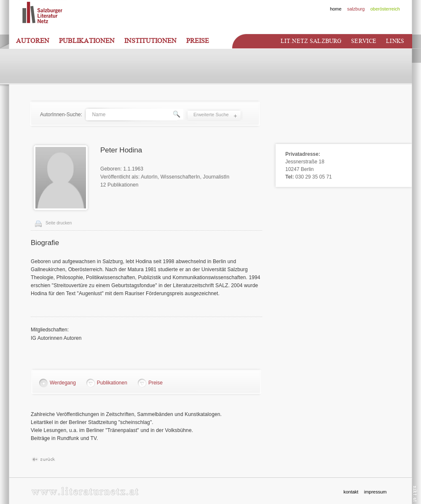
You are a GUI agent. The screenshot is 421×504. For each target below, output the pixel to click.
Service (364, 41)
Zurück (43, 460)
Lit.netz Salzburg (311, 41)
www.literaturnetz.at (85, 491)
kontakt (351, 492)
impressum (375, 492)
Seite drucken (59, 223)
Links (395, 41)
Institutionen (150, 41)
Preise (198, 41)
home (336, 9)
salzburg (356, 9)
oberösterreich (385, 9)
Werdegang (63, 383)
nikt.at (415, 494)
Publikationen (87, 41)
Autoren (33, 41)
